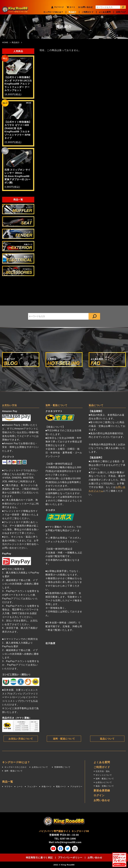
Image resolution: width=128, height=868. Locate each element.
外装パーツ (47, 787)
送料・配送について (64, 739)
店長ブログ (121, 12)
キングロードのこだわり (16, 767)
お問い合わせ (87, 7)
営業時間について (62, 767)
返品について (107, 739)
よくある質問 (105, 12)
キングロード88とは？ (53, 12)
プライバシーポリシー (70, 858)
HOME (5, 42)
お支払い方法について (21, 739)
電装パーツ (61, 787)
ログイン (99, 795)
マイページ (59, 7)
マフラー (8, 787)
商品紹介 (72, 12)
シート (20, 787)
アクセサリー (76, 787)
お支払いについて (40, 767)
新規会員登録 (102, 791)
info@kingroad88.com (68, 842)
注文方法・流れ (103, 771)
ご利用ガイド (88, 12)
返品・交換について (105, 786)
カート (72, 7)
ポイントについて (104, 775)
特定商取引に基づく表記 (39, 858)
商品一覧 (8, 782)
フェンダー (32, 787)
